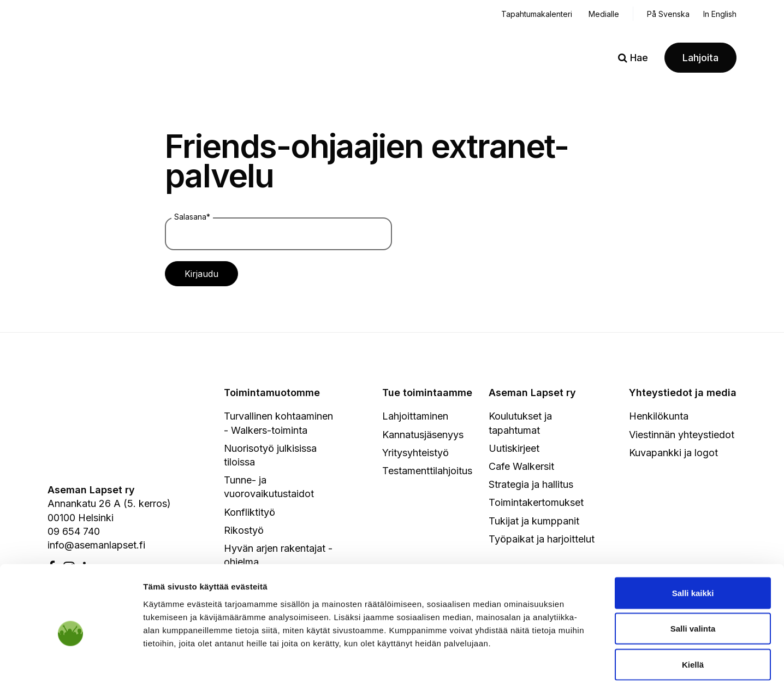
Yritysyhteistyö (415, 453)
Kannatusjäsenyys (423, 435)
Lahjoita (700, 58)
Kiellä (693, 612)
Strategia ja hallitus (531, 484)
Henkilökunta (659, 416)
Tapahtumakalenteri (537, 14)
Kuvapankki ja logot (673, 453)
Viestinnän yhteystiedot (682, 435)
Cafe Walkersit (521, 466)
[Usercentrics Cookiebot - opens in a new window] (71, 663)
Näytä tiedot (584, 662)
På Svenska (668, 14)
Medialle (604, 14)
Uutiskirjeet (514, 448)
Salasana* (192, 217)
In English (720, 14)
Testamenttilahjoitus (427, 471)
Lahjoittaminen (415, 416)
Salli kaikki (693, 541)
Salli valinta (693, 577)
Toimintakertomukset (536, 502)
